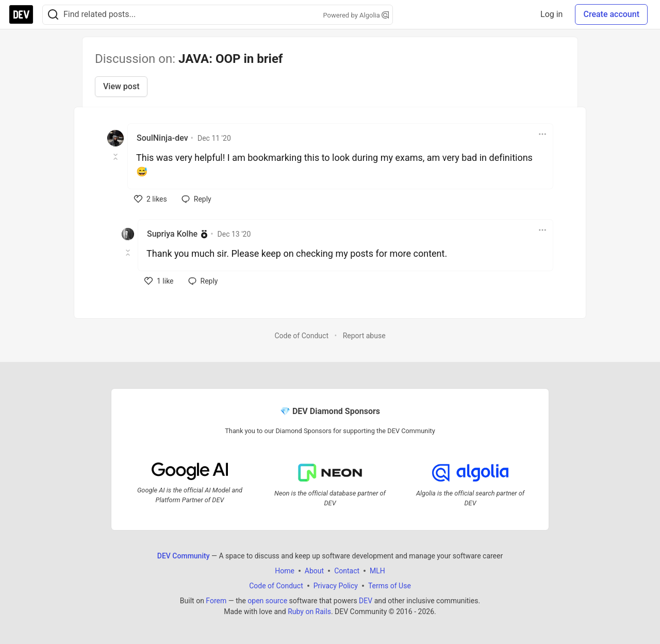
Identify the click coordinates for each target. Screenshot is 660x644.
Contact (347, 571)
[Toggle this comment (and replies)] (116, 157)
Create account (611, 14)
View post (121, 86)
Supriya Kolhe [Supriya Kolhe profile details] (172, 234)
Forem (216, 601)
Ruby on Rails (309, 612)
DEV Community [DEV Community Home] (184, 556)
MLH (377, 571)
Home (285, 571)
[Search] (53, 15)
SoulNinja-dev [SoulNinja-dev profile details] (162, 138)
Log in (551, 14)
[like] (151, 199)
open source (267, 601)
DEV (366, 601)
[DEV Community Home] (21, 14)
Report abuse (364, 336)
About (314, 571)
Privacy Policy (336, 586)
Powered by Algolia (356, 15)
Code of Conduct (301, 336)
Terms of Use (390, 586)
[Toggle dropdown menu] (542, 134)
